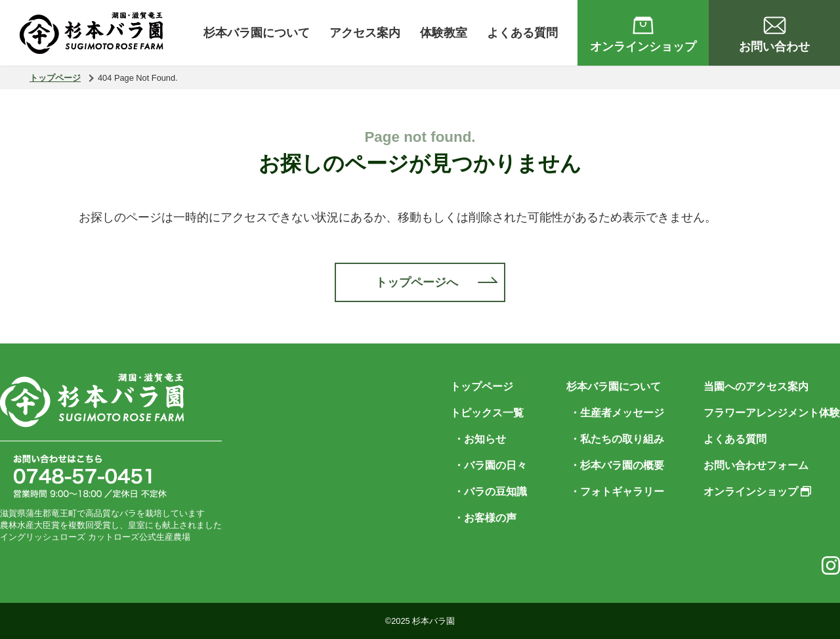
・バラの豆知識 (490, 492)
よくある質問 (522, 33)
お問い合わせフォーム (756, 465)
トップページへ (417, 282)
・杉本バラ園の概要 (617, 465)
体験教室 (444, 33)
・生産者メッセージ (617, 413)
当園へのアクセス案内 (756, 386)
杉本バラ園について (257, 33)
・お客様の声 (485, 518)
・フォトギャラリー (617, 492)
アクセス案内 (365, 33)
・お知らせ (480, 439)
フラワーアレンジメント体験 (772, 413)
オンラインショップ (757, 492)
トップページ (55, 78)
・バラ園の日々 (490, 465)
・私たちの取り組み (617, 439)
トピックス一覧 (487, 413)
